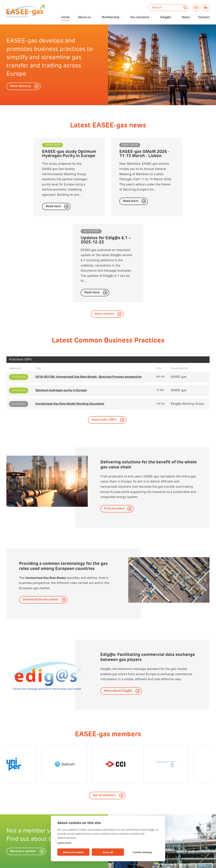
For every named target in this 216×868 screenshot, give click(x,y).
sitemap (135, 862)
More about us (21, 86)
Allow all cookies (73, 852)
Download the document (40, 523)
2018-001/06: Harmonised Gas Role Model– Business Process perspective (88, 300)
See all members (104, 719)
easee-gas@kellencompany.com (91, 862)
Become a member (23, 775)
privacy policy (120, 862)
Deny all (108, 852)
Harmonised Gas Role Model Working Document (70, 328)
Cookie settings (142, 852)
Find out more (114, 432)
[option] (162, 65)
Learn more (64, 842)
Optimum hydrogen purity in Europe (61, 314)
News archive (104, 237)
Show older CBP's (104, 343)
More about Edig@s (118, 615)
